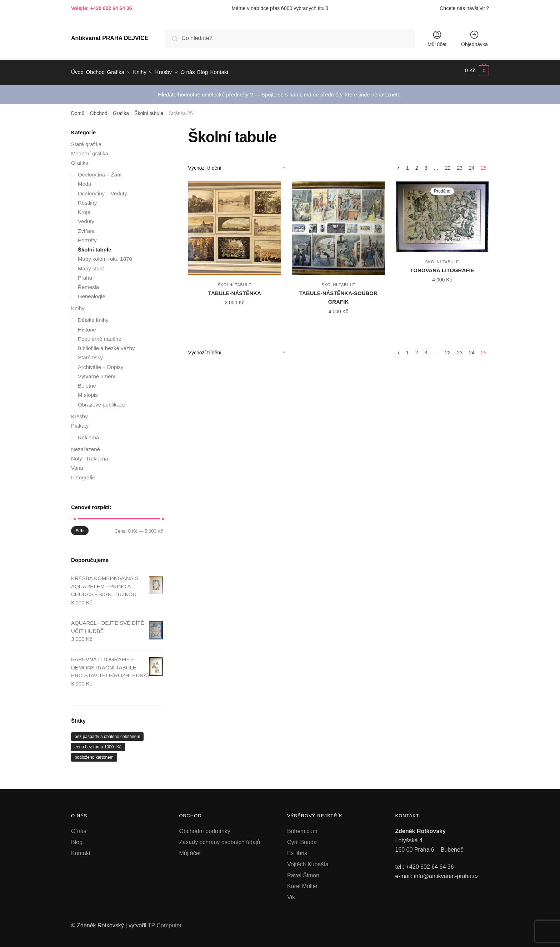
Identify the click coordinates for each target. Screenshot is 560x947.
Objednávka (474, 38)
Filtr (80, 527)
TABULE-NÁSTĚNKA (235, 289)
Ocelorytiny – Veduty (102, 189)
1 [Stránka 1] (407, 164)
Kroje (84, 208)
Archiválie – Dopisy (101, 363)
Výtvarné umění (97, 372)
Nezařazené (86, 445)
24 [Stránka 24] (472, 164)
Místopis (88, 391)
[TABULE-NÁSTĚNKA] (235, 224)
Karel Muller (302, 882)
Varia (77, 464)
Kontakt (81, 849)
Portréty (87, 236)
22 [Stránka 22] (448, 164)
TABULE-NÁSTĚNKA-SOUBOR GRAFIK (338, 293)
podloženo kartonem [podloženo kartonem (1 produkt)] (94, 753)
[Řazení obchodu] (240, 164)
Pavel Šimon (303, 871)
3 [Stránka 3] (426, 164)
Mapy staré (91, 264)
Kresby (79, 412)
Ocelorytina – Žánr (100, 171)
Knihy (78, 304)
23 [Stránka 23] (460, 164)
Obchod (99, 109)
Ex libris (297, 849)
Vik (291, 893)
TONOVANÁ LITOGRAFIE (442, 266)
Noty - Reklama (89, 455)
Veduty (86, 217)
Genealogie (92, 292)
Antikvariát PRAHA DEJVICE (110, 38)
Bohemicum (302, 827)
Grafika (121, 109)
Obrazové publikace (102, 400)
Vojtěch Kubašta (308, 860)
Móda (85, 180)
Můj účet (437, 38)
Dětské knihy (93, 316)
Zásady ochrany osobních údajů (220, 838)
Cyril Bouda (302, 838)
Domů (78, 109)
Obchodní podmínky (205, 827)
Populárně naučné (100, 335)
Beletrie (87, 382)
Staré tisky (90, 353)
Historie (87, 325)
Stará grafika (86, 140)
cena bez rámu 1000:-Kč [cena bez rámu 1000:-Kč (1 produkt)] (98, 743)
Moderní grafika (90, 149)
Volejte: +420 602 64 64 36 (102, 8)
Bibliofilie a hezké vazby (106, 344)
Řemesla (88, 283)
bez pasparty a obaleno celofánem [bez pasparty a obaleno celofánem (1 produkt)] (107, 733)
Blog (77, 838)
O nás (79, 827)
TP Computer (165, 921)
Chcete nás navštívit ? (464, 8)
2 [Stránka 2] (417, 164)
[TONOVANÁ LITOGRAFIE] (442, 213)
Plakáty (80, 422)
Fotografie (83, 473)
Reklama (88, 433)
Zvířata (86, 227)
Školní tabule (149, 109)
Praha (85, 274)
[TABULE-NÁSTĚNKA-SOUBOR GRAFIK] (338, 224)
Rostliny (87, 199)
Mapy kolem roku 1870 (105, 255)
